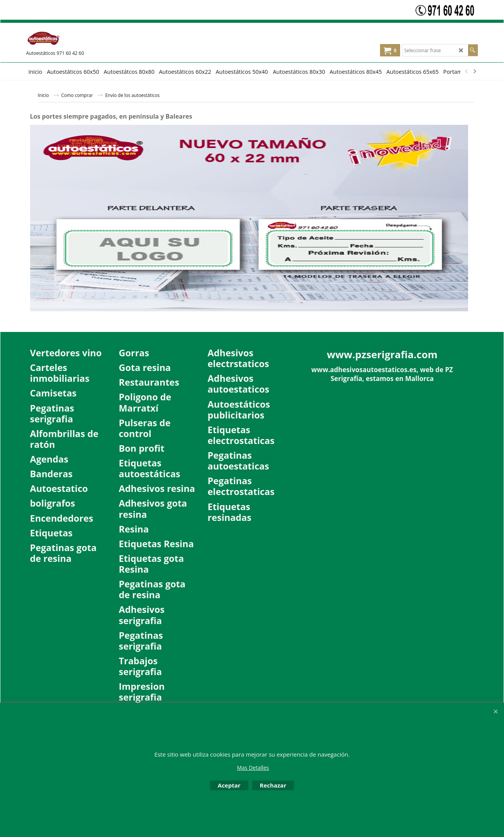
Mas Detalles (253, 768)
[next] (475, 71)
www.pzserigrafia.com (382, 354)
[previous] (467, 71)
